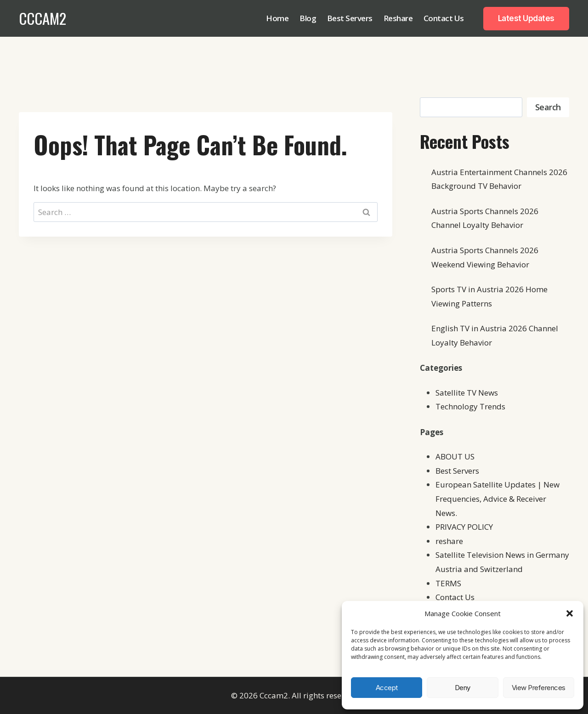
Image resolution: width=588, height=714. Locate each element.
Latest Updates (526, 18)
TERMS (448, 583)
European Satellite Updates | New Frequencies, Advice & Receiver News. (498, 499)
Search (548, 107)
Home (277, 18)
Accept (387, 688)
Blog (308, 18)
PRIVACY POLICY (464, 527)
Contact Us (444, 18)
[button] (570, 613)
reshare (449, 541)
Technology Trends (470, 406)
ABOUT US (455, 456)
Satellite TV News (467, 393)
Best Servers (350, 18)
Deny (463, 688)
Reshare (398, 18)
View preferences (539, 688)
